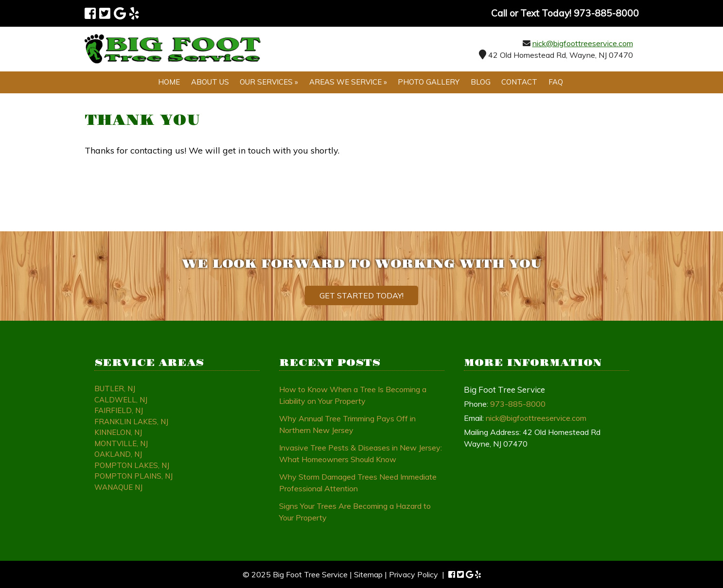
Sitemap (368, 574)
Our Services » (269, 82)
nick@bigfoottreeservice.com (583, 43)
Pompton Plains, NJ (133, 476)
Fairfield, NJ (119, 410)
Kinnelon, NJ (118, 432)
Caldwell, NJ (121, 400)
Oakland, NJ (118, 454)
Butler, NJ (115, 389)
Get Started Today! (361, 295)
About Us (210, 82)
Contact (519, 82)
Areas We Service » (348, 82)
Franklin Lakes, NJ (131, 422)
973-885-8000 (518, 404)
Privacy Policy (414, 574)
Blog (481, 82)
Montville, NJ (121, 443)
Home (169, 82)
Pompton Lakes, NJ (132, 465)
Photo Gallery (429, 82)
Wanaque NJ (118, 487)
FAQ (556, 82)
